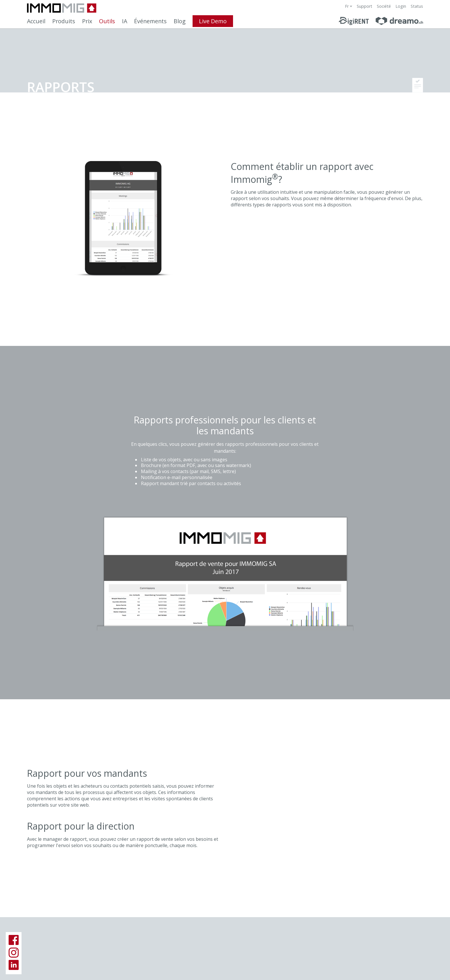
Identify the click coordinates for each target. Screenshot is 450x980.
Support (364, 6)
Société (384, 6)
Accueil (36, 21)
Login (401, 6)
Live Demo (213, 21)
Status (417, 6)
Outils (107, 21)
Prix (87, 21)
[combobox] (349, 6)
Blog (180, 21)
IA (125, 21)
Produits (64, 21)
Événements (150, 21)
